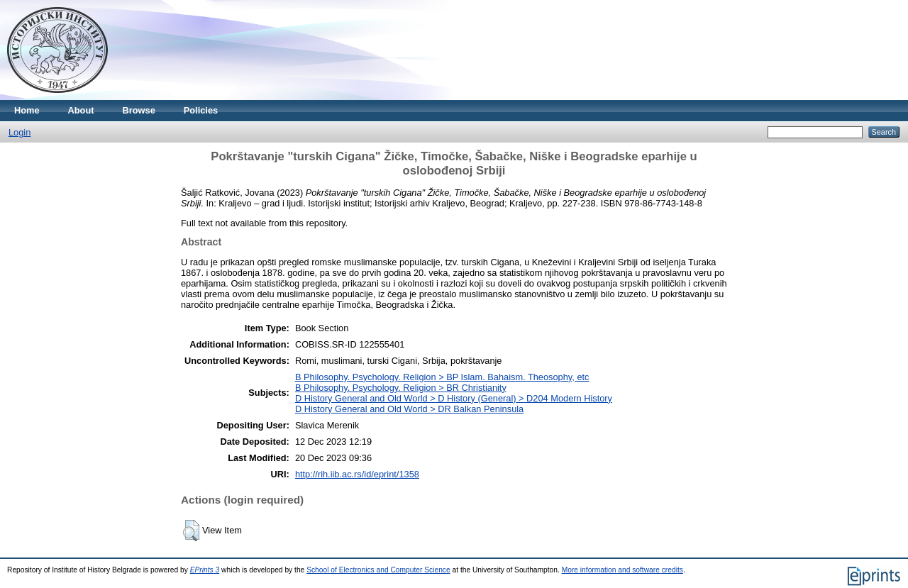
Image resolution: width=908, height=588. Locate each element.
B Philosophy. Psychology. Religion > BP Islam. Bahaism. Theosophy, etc (442, 377)
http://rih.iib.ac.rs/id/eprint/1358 (357, 474)
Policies (201, 110)
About (81, 110)
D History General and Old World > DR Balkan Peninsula (409, 409)
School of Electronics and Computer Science (378, 570)
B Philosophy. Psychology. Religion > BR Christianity (401, 388)
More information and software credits (622, 570)
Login (20, 132)
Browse (139, 110)
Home (27, 110)
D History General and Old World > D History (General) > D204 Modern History (454, 398)
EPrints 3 (205, 570)
